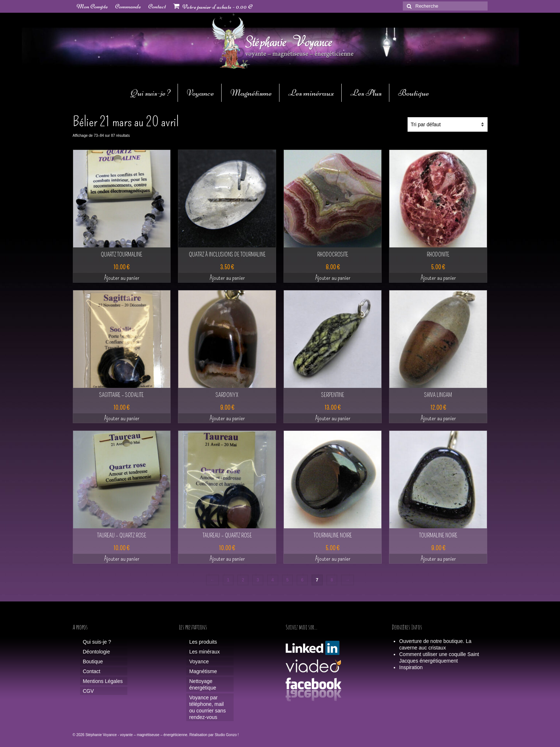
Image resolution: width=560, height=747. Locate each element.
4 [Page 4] (273, 580)
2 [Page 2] (243, 580)
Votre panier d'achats (213, 7)
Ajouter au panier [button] (122, 278)
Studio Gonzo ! (227, 735)
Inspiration (411, 667)
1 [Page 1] (228, 580)
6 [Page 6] (302, 580)
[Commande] (448, 124)
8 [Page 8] (332, 580)
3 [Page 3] (258, 580)
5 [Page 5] (288, 580)
